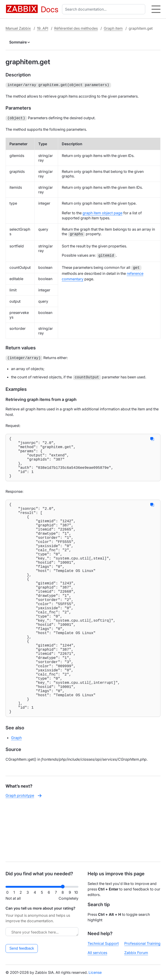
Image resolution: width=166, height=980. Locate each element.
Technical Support (103, 943)
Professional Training (142, 943)
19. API (43, 28)
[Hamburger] (156, 9)
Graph (16, 792)
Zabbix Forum (136, 953)
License (95, 972)
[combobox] (105, 9)
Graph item (113, 28)
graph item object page (102, 212)
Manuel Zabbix (18, 28)
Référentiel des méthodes (76, 28)
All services (97, 953)
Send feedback (22, 948)
